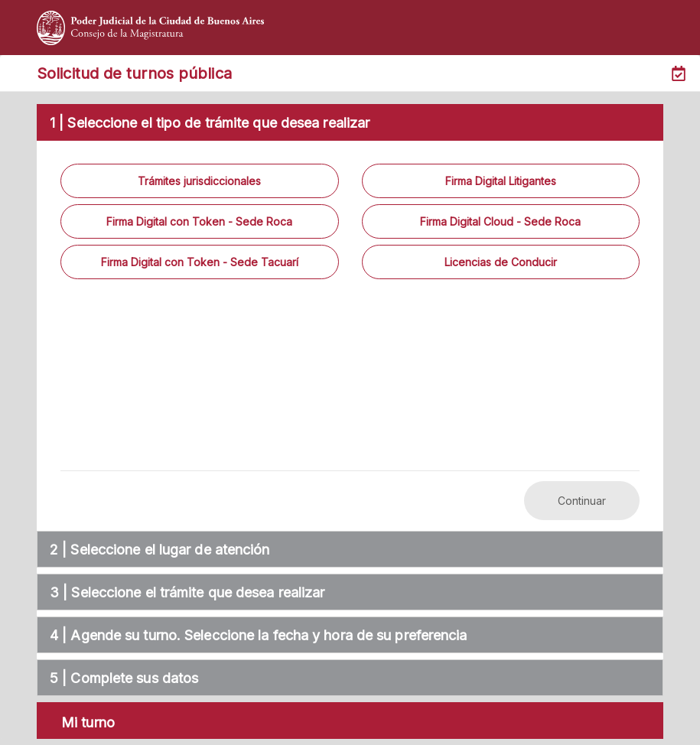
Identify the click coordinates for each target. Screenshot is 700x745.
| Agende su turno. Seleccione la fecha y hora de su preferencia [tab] (256, 635)
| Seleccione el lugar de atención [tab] (157, 550)
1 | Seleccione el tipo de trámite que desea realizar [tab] (207, 123)
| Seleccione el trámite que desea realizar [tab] (184, 592)
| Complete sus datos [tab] (121, 678)
